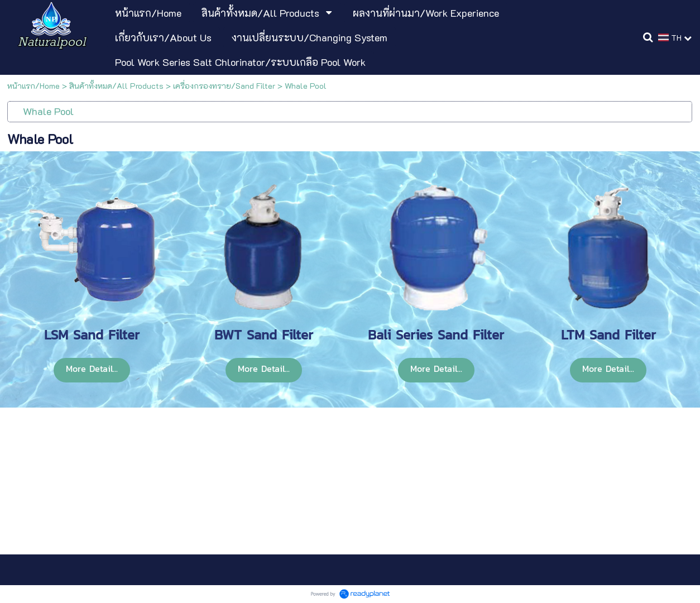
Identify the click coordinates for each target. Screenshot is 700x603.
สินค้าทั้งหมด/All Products (116, 86)
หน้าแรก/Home (33, 86)
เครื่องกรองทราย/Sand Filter (224, 86)
